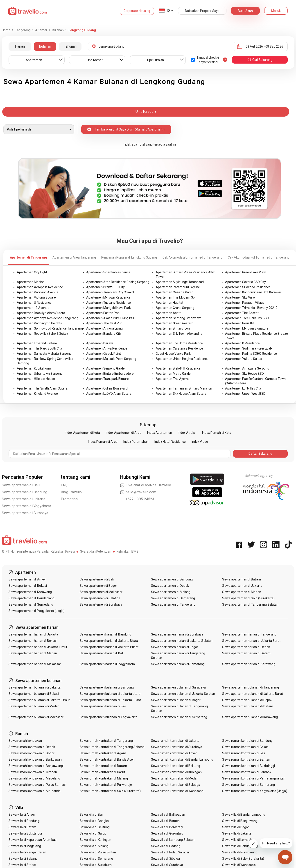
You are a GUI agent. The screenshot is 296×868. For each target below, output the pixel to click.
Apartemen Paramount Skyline (178, 287)
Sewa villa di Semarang (96, 859)
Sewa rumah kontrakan (25, 741)
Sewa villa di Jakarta (237, 833)
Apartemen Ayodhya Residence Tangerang (48, 318)
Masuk (276, 11)
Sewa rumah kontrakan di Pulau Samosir (38, 785)
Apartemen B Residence (242, 343)
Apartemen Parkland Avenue (38, 292)
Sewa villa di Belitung (95, 827)
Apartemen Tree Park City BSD (247, 318)
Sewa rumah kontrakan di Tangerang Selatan (112, 747)
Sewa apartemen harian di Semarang (178, 664)
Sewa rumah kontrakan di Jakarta (175, 741)
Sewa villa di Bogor (236, 827)
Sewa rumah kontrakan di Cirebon (33, 772)
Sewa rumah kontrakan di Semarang (249, 785)
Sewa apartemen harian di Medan (33, 653)
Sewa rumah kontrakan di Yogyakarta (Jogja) (255, 791)
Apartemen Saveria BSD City (245, 282)
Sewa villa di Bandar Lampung (244, 815)
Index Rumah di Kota (217, 433)
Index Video (200, 442)
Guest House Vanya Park (173, 354)
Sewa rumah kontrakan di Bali (243, 753)
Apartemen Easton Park (103, 313)
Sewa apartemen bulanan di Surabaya (179, 687)
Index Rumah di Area (103, 442)
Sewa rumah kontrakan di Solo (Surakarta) (110, 791)
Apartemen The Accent (242, 313)
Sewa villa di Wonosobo (239, 865)
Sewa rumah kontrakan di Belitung (176, 766)
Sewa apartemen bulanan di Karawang (250, 717)
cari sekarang (260, 60)
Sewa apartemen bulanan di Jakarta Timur (39, 700)
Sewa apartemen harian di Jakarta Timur (38, 647)
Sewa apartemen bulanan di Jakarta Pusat (110, 700)
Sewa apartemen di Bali (21, 485)
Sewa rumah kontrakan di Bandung (247, 741)
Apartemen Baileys (100, 343)
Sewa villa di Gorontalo (167, 833)
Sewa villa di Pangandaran (27, 852)
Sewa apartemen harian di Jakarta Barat (251, 641)
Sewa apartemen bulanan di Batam (248, 706)
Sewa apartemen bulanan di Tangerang (251, 687)
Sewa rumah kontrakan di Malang (104, 778)
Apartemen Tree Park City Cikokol (110, 292)
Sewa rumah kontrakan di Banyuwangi (36, 766)
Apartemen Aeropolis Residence (40, 287)
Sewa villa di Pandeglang (240, 846)
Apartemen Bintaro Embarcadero (110, 374)
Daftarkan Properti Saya (202, 11)
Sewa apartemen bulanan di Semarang (179, 717)
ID (168, 11)
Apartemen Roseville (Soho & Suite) (42, 334)
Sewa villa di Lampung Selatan (173, 840)
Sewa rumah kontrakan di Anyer (174, 753)
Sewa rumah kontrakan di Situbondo (35, 791)
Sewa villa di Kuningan (95, 840)
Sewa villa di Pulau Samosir (171, 852)
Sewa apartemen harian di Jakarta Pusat (109, 647)
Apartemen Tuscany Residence (108, 303)
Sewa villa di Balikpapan (168, 815)
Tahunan (70, 46)
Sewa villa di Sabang (23, 859)
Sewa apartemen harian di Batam (246, 653)
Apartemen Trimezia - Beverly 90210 (251, 308)
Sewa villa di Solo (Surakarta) (243, 859)
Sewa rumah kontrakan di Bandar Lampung (182, 759)
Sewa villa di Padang (166, 846)
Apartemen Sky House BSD (244, 374)
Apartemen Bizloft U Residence (178, 368)
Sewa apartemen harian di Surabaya (177, 634)
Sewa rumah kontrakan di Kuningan (176, 772)
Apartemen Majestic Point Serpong (111, 359)
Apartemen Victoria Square (36, 297)
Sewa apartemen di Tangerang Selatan (250, 604)
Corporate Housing (137, 11)
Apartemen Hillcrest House (36, 379)
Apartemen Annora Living (104, 328)
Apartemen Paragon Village (245, 303)
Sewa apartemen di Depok (170, 586)
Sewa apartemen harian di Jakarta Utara (109, 641)
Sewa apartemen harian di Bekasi (33, 641)
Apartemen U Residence (34, 303)
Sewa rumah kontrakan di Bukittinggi (249, 766)
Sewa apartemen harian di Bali (102, 653)
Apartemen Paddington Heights (39, 323)
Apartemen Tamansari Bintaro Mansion (184, 388)
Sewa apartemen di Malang (171, 592)
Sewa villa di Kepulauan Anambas (33, 840)
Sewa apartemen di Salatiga (100, 598)
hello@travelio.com (138, 492)
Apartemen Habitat (169, 303)
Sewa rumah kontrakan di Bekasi (246, 747)
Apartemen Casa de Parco (175, 292)
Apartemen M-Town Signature (247, 328)
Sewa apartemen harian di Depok (246, 647)
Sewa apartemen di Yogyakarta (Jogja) (37, 611)
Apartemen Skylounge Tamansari (180, 282)
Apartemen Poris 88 (239, 323)
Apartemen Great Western (175, 323)
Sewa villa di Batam (23, 827)
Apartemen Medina (31, 282)
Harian (20, 46)
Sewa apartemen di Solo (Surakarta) (248, 598)
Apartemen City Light (32, 272)
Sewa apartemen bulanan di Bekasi (34, 694)
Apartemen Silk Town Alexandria (179, 334)
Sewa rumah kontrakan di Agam (103, 753)
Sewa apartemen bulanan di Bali (103, 706)
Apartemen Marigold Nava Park (108, 308)
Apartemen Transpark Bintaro (107, 379)
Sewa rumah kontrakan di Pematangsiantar (253, 778)
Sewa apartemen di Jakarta (24, 499)
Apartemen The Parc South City (40, 348)
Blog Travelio (71, 492)
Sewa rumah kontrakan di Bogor (32, 753)
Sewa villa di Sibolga (165, 859)
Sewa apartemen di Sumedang (31, 604)
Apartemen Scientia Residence (108, 272)
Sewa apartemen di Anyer (27, 579)
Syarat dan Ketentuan (96, 551)
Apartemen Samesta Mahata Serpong (44, 354)
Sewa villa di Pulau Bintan (98, 852)
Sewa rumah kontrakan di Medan (175, 778)
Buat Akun (245, 11)
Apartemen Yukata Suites (244, 359)
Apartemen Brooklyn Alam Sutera (41, 313)
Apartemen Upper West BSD (245, 394)
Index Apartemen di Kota (82, 433)
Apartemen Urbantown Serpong (40, 374)
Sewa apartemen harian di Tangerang (249, 634)
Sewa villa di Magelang (25, 846)
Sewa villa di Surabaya (167, 865)
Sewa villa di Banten (165, 821)
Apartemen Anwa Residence (107, 348)
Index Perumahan (136, 442)
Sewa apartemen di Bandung (25, 492)
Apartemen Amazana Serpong (247, 368)
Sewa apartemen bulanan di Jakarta (35, 687)
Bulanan (45, 46)
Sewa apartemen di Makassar (101, 592)
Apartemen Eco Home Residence (179, 343)
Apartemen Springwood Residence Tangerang (50, 328)
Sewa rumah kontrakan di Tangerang (106, 741)
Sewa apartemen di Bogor (98, 586)
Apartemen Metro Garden (174, 374)
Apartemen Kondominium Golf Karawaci (254, 292)
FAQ (64, 485)
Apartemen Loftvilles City (243, 388)
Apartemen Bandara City (104, 334)
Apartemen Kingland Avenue (37, 394)
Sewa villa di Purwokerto (240, 852)
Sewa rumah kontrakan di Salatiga (176, 785)
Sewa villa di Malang (94, 846)
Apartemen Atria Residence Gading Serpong (118, 282)
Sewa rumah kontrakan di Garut (102, 772)
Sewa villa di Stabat (23, 865)
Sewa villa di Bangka (94, 821)
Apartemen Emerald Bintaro (37, 343)
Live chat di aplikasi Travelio (146, 485)
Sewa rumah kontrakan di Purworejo (106, 785)
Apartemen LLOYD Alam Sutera (109, 394)
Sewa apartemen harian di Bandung (105, 634)
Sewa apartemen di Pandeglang (32, 598)
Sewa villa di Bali (91, 815)
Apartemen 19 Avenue (33, 308)
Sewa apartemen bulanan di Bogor (176, 700)
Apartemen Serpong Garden (106, 368)
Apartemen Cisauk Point (104, 354)
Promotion (69, 499)
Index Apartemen (160, 433)
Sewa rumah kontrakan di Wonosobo (177, 791)
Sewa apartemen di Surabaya (25, 513)
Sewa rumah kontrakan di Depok (32, 747)
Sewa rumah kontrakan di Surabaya (177, 747)
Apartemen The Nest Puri (104, 323)
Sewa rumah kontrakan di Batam (103, 766)
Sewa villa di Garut (93, 833)
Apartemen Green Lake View (245, 272)
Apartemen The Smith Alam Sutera (42, 388)
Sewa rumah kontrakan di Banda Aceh (107, 759)
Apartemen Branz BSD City (105, 287)
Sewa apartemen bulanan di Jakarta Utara (110, 694)
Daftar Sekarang (260, 454)
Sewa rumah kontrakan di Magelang (34, 778)
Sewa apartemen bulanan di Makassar (36, 717)
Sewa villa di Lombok (237, 840)
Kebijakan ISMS (128, 551)
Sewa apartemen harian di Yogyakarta (107, 664)
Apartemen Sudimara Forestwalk (249, 348)
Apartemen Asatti (169, 313)
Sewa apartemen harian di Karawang (249, 664)
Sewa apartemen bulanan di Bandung (107, 687)
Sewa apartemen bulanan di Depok (247, 700)
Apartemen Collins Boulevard (107, 388)
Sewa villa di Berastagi (167, 827)
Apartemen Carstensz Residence (179, 348)
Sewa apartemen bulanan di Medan (34, 706)
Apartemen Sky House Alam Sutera (181, 394)
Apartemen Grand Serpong (175, 308)
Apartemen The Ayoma (173, 379)
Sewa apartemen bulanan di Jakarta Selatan (183, 694)
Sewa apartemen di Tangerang (173, 604)
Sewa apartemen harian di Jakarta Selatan (182, 641)
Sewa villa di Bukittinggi (25, 833)
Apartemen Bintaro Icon (173, 328)
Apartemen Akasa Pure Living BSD (111, 318)
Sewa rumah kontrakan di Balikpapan (35, 759)
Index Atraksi (187, 433)
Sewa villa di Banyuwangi (240, 821)
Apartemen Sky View (240, 297)
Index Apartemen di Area (124, 433)
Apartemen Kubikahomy (34, 368)
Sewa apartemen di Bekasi (28, 586)
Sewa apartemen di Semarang (173, 598)
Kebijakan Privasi (63, 551)
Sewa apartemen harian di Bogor (175, 647)
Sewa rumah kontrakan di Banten (246, 759)
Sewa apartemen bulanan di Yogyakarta (108, 717)
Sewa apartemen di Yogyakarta (27, 506)
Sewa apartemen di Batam (241, 579)
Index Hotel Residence (170, 442)
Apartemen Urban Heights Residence (182, 359)
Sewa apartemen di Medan (242, 592)
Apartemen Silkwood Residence (248, 287)
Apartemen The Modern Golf (176, 297)
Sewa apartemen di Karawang (30, 592)
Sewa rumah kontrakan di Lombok (247, 772)
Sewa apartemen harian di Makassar (35, 664)
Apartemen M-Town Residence (108, 297)
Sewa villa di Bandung (24, 821)
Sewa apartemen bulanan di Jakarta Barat (253, 694)
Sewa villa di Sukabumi (96, 865)
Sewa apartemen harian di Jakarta (33, 634)
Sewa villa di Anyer (22, 815)
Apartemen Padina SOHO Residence (251, 354)
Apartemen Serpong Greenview (178, 318)
